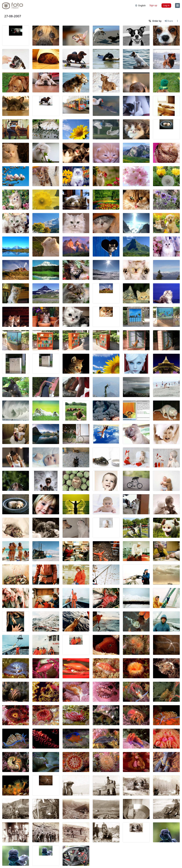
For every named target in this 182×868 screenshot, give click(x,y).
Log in (166, 5)
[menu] (177, 5)
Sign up (153, 5)
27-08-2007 (13, 16)
